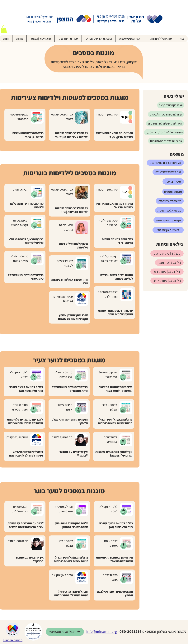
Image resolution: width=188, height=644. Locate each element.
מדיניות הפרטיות (13, 640)
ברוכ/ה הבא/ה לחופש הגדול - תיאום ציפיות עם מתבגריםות (115, 421)
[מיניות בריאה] (173, 181)
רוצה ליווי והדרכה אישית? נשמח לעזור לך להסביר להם (26, 454)
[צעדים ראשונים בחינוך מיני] (165, 163)
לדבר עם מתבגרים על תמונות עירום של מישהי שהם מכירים (25, 421)
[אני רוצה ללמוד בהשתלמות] (166, 141)
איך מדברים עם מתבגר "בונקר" (74, 454)
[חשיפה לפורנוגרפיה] (170, 201)
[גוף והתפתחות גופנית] (169, 220)
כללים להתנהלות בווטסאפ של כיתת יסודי (26, 277)
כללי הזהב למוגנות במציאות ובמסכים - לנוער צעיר (115, 389)
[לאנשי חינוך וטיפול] (168, 230)
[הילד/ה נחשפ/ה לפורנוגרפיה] (165, 123)
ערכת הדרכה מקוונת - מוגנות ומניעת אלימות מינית (115, 312)
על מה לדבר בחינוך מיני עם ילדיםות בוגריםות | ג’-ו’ (72, 210)
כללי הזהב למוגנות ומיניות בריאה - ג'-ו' (117, 241)
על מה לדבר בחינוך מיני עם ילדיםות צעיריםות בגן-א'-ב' (72, 135)
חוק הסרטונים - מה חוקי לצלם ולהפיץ (70, 421)
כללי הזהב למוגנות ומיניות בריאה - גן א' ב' (28, 135)
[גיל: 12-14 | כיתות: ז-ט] (167, 272)
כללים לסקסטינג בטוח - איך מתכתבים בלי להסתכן (71, 525)
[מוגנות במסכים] (173, 192)
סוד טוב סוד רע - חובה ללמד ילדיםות (26, 205)
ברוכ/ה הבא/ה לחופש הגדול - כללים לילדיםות (26, 241)
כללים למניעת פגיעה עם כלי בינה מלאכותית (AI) (26, 389)
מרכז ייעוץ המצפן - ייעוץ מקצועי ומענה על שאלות (73, 317)
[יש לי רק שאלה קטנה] (171, 105)
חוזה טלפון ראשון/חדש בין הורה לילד (70, 281)
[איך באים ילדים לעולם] (168, 172)
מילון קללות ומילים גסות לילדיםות (74, 246)
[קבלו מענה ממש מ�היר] (65, 632)
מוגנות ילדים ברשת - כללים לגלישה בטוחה (117, 277)
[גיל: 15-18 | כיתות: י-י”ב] (167, 281)
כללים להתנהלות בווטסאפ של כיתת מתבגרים (70, 389)
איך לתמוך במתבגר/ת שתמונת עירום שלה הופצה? (114, 454)
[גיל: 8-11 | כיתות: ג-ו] (169, 263)
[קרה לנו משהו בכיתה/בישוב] (166, 114)
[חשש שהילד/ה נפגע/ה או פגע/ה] (164, 132)
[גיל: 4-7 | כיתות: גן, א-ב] (167, 253)
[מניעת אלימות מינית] (169, 210)
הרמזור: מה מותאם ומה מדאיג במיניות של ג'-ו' (114, 205)
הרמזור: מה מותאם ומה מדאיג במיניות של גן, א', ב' (114, 135)
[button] (4, 29)
